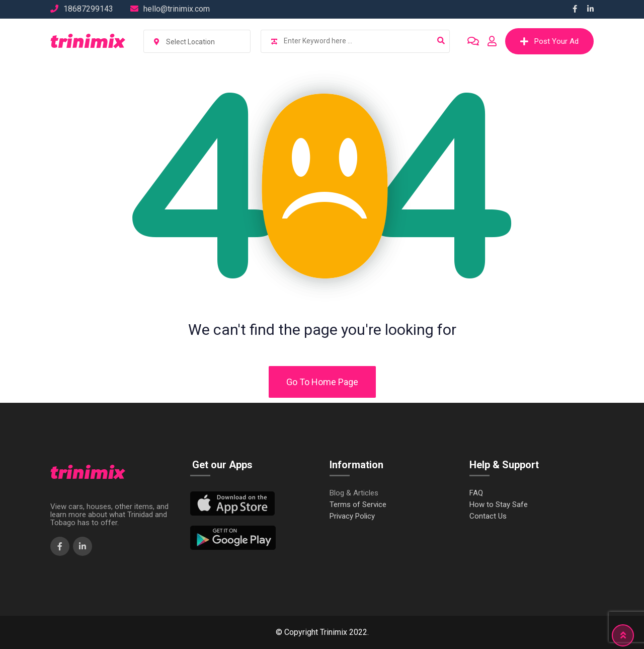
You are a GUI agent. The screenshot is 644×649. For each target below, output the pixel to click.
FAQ (476, 493)
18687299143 (88, 9)
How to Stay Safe (499, 505)
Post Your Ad (549, 41)
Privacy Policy (352, 516)
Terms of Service (358, 505)
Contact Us (488, 516)
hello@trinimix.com (177, 9)
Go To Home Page (322, 382)
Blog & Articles (354, 493)
